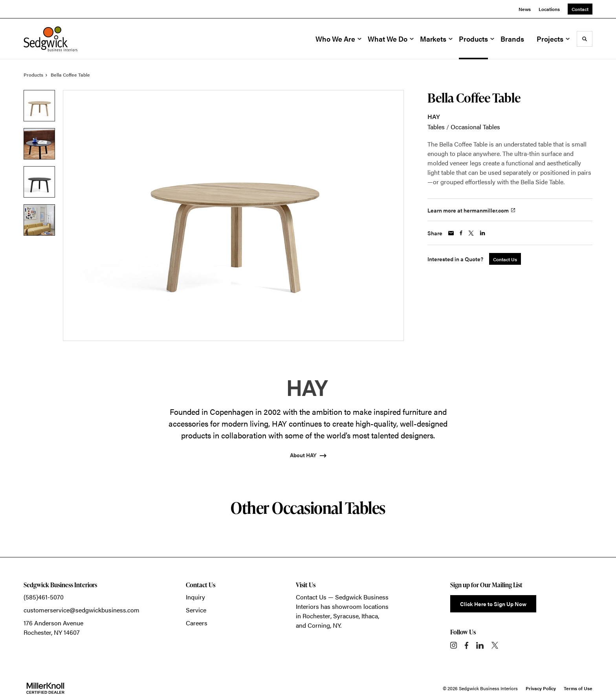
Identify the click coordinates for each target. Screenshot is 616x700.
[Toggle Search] (585, 39)
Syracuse (346, 616)
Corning (319, 625)
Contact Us (311, 597)
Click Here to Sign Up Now (493, 604)
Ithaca (370, 616)
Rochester (316, 616)
